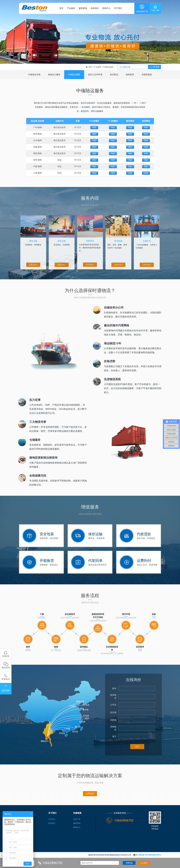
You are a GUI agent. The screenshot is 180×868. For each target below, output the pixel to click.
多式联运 (114, 75)
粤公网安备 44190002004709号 (147, 855)
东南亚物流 (147, 75)
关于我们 (118, 9)
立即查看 (155, 67)
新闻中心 (106, 9)
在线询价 (95, 9)
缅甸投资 (130, 75)
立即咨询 (90, 794)
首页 (61, 9)
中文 (153, 11)
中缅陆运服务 (108, 67)
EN (158, 11)
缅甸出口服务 (54, 75)
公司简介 (52, 819)
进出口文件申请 (95, 75)
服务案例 (83, 9)
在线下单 (77, 819)
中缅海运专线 (34, 75)
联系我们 (52, 823)
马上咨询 (144, 863)
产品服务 (71, 9)
